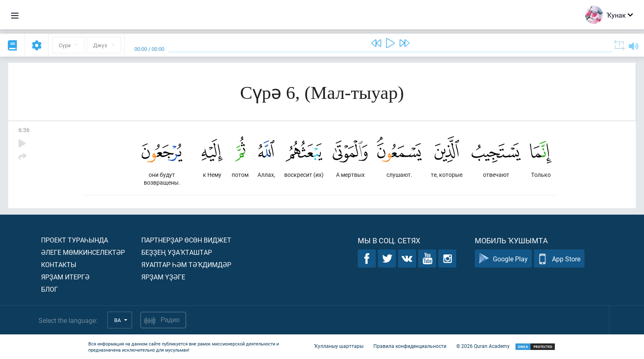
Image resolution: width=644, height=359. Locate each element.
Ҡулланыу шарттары (339, 346)
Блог (49, 289)
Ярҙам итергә (65, 277)
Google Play (503, 259)
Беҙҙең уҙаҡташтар (177, 252)
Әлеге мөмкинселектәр (83, 252)
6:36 (24, 130)
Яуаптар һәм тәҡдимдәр (186, 264)
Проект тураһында (75, 240)
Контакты (59, 264)
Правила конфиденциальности (410, 346)
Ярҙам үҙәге (163, 277)
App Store (559, 259)
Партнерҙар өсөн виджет (186, 240)
